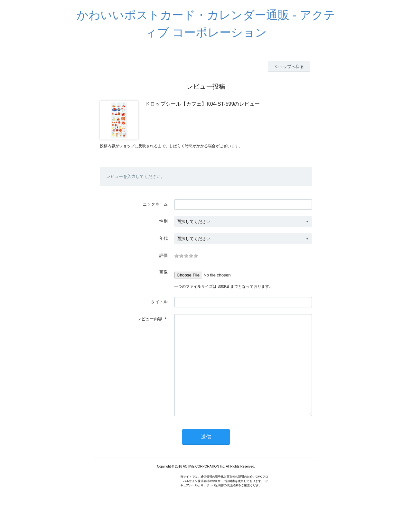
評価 (164, 255)
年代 (164, 238)
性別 (164, 221)
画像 (164, 272)
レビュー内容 (150, 319)
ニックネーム (155, 204)
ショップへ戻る (289, 67)
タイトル (159, 302)
